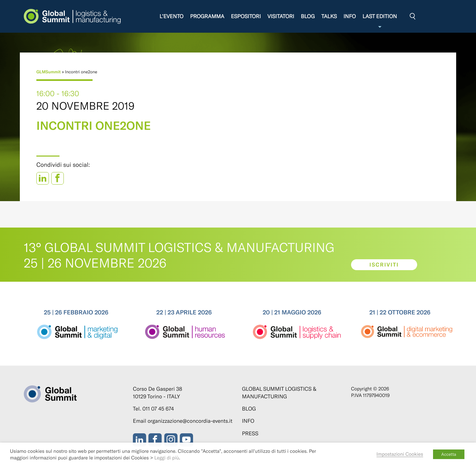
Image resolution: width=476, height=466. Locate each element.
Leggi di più (167, 457)
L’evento (172, 16)
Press (250, 433)
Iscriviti (384, 265)
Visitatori (281, 16)
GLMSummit (49, 72)
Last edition (380, 21)
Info (350, 16)
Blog (308, 16)
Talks (329, 16)
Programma (207, 16)
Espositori (246, 16)
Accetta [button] (449, 454)
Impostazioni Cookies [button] (400, 454)
